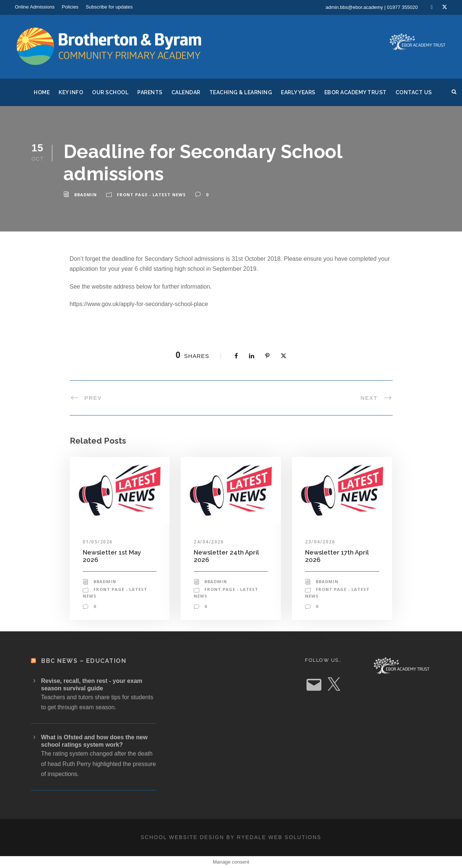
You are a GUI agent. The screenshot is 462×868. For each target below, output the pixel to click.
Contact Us (414, 92)
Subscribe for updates (109, 7)
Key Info (71, 92)
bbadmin (86, 195)
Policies (70, 7)
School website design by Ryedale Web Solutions (231, 837)
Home (42, 92)
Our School (110, 92)
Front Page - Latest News (151, 195)
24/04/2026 (209, 542)
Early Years (298, 92)
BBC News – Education (84, 661)
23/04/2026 (320, 542)
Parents (150, 92)
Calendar (186, 92)
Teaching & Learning (241, 92)
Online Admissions (35, 7)
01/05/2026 (98, 542)
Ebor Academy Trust (355, 92)
